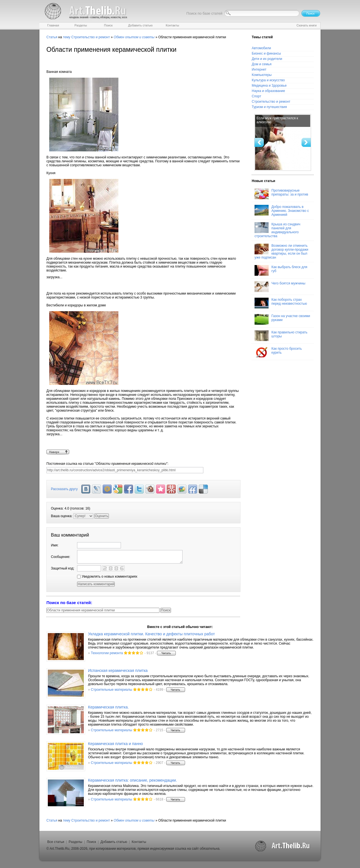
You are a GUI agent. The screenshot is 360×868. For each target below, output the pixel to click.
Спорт (256, 96)
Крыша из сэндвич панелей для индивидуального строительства (277, 230)
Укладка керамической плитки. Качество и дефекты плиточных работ (151, 634)
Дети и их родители (267, 59)
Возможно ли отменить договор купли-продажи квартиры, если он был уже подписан (281, 252)
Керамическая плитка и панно (115, 744)
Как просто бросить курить (278, 352)
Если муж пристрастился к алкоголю (277, 120)
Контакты (139, 842)
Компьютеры (262, 75)
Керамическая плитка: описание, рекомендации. (132, 780)
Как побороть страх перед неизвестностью (281, 303)
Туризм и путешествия (269, 107)
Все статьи (56, 842)
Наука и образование (268, 91)
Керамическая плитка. (108, 707)
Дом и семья (262, 64)
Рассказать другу (64, 489)
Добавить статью (114, 842)
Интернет (259, 69)
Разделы (75, 842)
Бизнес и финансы (266, 53)
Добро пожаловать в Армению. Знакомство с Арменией (282, 211)
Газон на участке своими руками (282, 319)
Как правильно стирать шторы (281, 336)
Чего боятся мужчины (280, 287)
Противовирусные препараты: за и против (281, 194)
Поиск (91, 842)
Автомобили (261, 48)
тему (67, 37)
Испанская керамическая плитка (118, 670)
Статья (52, 37)
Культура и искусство (268, 80)
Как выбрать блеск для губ (281, 270)
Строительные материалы (112, 690)
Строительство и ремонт (90, 37)
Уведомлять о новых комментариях (107, 577)
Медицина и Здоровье (269, 86)
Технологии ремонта (107, 653)
